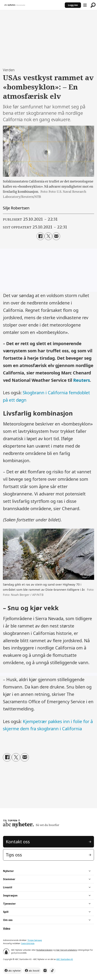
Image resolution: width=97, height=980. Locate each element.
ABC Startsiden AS (65, 959)
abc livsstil (34, 971)
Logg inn (73, 5)
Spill (6, 912)
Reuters (82, 380)
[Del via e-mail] (56, 236)
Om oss (8, 920)
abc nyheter (15, 971)
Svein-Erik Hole (28, 943)
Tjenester (9, 904)
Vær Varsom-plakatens (67, 950)
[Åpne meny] (85, 5)
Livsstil (8, 887)
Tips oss (14, 855)
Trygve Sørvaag (35, 940)
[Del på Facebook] (40, 236)
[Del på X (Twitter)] (48, 236)
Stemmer (9, 879)
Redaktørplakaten (44, 950)
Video (7, 928)
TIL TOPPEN (10, 820)
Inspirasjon (10, 895)
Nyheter (8, 871)
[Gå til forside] (15, 5)
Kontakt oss (18, 842)
